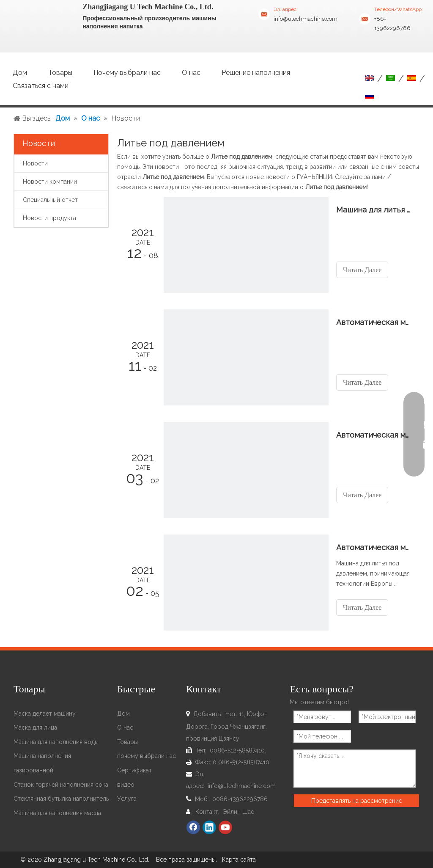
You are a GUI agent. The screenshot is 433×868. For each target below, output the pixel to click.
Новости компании (50, 182)
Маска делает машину (45, 714)
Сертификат (134, 770)
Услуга (127, 799)
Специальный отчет (50, 200)
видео (126, 785)
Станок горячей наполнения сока (61, 785)
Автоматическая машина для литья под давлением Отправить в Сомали (373, 547)
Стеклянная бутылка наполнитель (61, 799)
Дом (123, 714)
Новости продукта (49, 218)
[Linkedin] (209, 827)
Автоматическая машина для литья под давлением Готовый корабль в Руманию (373, 435)
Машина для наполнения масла (57, 813)
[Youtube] (225, 827)
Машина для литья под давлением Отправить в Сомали (373, 210)
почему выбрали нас (147, 756)
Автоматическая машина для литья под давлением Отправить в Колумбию (373, 322)
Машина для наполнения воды (56, 742)
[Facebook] (193, 827)
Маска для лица (35, 727)
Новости (35, 163)
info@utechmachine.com (306, 19)
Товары (127, 742)
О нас (125, 727)
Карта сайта (239, 860)
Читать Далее (362, 270)
